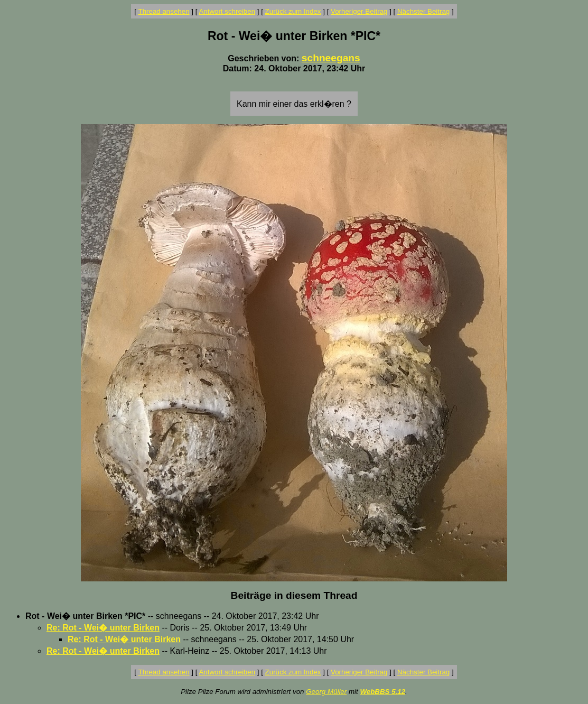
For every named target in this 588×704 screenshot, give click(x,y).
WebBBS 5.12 (382, 692)
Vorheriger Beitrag (359, 11)
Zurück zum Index (293, 11)
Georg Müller (326, 692)
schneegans (331, 58)
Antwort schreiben (227, 11)
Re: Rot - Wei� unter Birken (103, 628)
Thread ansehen (164, 11)
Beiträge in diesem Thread (294, 595)
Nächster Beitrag (423, 11)
